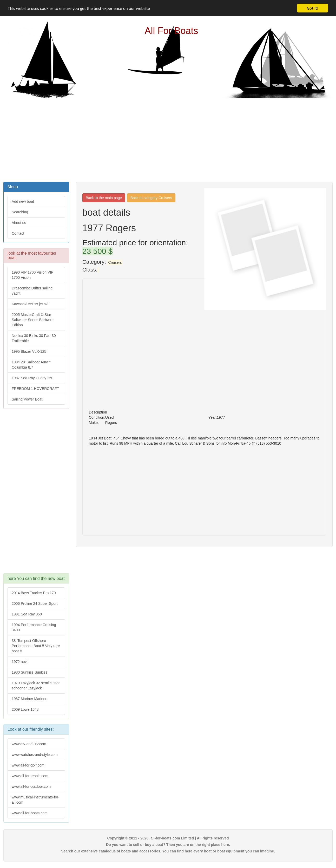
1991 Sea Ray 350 (27, 614)
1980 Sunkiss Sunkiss (29, 672)
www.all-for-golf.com (28, 765)
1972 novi (20, 662)
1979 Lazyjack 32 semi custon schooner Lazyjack (36, 686)
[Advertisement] (168, 139)
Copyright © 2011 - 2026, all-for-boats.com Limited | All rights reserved (168, 838)
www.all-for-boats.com (30, 813)
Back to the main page (104, 198)
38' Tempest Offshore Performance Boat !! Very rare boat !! (36, 646)
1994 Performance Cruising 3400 (34, 627)
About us (19, 223)
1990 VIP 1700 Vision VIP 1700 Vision (33, 275)
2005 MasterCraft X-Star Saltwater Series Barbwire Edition (33, 320)
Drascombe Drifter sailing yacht (32, 291)
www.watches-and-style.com (35, 755)
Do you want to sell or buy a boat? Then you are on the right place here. (168, 845)
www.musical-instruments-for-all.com (36, 800)
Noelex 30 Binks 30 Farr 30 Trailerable (34, 338)
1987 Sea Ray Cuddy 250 (32, 378)
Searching (20, 212)
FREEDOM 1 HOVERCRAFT (35, 389)
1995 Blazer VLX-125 (29, 351)
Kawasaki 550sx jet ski (30, 304)
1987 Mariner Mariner (29, 699)
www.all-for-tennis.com (30, 776)
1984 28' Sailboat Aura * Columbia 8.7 (31, 365)
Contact (18, 233)
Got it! (313, 8)
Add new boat (23, 201)
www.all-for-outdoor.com (31, 786)
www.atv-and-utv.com (29, 744)
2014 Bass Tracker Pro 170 (34, 593)
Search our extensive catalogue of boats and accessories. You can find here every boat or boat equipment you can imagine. (168, 851)
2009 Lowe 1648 (25, 709)
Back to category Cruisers (151, 198)
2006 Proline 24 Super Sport (35, 603)
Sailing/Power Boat (27, 399)
